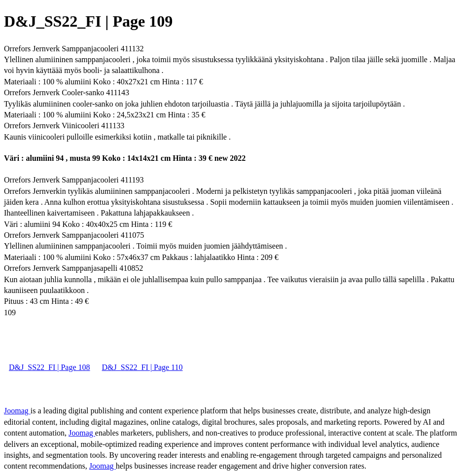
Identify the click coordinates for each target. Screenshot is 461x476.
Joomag (17, 411)
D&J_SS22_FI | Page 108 (50, 367)
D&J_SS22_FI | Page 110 (142, 367)
